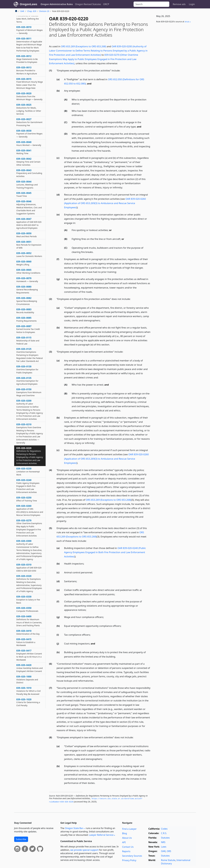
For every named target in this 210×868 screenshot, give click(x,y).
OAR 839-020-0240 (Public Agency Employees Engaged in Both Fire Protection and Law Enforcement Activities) (105, 552)
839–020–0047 (29, 223)
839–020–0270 (29, 528)
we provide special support (84, 850)
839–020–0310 (29, 568)
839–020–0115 (28, 341)
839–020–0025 (29, 109)
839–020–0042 (28, 162)
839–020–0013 (27, 70)
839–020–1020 (28, 702)
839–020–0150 (29, 392)
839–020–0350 (27, 609)
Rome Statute (168, 860)
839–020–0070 (27, 280)
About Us (127, 838)
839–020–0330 (28, 600)
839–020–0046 (29, 207)
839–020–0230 (28, 472)
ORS (169, 851)
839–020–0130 (27, 369)
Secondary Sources (132, 856)
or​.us (187, 22)
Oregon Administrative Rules (57, 4)
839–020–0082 (27, 301)
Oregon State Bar (74, 828)
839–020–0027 (29, 122)
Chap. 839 (32, 11)
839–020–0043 (29, 173)
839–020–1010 (29, 691)
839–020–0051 (29, 245)
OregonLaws (29, 4)
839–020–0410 (28, 632)
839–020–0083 (25, 311)
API (124, 842)
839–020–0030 (29, 134)
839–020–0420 (30, 668)
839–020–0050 (27, 235)
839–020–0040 (29, 143)
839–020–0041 (24, 152)
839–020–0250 (27, 499)
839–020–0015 (30, 83)
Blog (125, 833)
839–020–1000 (27, 680)
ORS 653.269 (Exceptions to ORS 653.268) (83, 46)
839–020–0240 (28, 486)
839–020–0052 (29, 255)
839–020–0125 (30, 355)
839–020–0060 (24, 263)
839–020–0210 (30, 433)
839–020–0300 (29, 550)
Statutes (165, 838)
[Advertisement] (175, 72)
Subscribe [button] (21, 839)
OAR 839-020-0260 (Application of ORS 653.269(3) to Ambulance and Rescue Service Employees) (105, 203)
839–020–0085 (27, 319)
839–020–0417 (29, 655)
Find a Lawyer (129, 829)
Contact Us (128, 847)
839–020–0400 (29, 621)
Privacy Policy (129, 860)
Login (192, 4)
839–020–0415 (26, 642)
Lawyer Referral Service (101, 835)
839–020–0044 (27, 185)
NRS (163, 842)
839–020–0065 (28, 271)
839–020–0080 (27, 290)
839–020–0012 (27, 59)
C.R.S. (164, 833)
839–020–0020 (29, 96)
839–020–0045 (24, 194)
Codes (164, 829)
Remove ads (179, 4)
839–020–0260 (30, 510)
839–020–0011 (29, 45)
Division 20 (44, 11)
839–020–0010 (30, 30)
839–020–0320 (29, 584)
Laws (164, 847)
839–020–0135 (27, 381)
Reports (126, 851)
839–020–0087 (28, 329)
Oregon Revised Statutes (88, 4)
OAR (22, 11)
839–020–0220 (30, 456)
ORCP (106, 4)
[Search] (151, 4)
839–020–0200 (30, 410)
